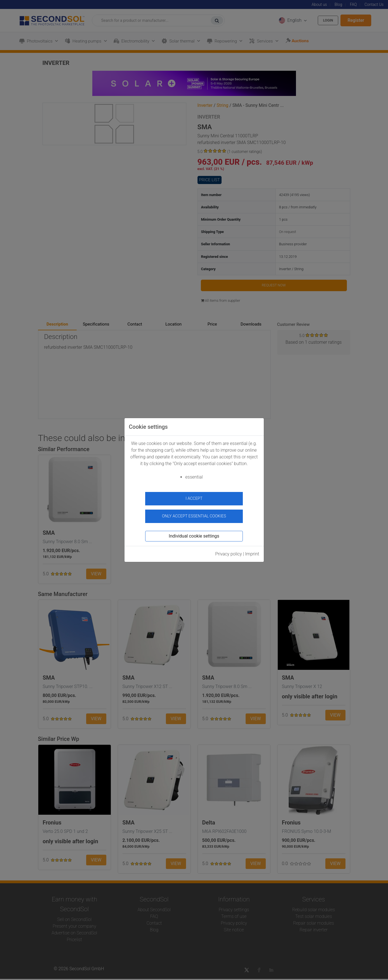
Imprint (252, 551)
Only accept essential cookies (194, 513)
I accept (194, 499)
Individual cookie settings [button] (194, 533)
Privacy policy (229, 551)
